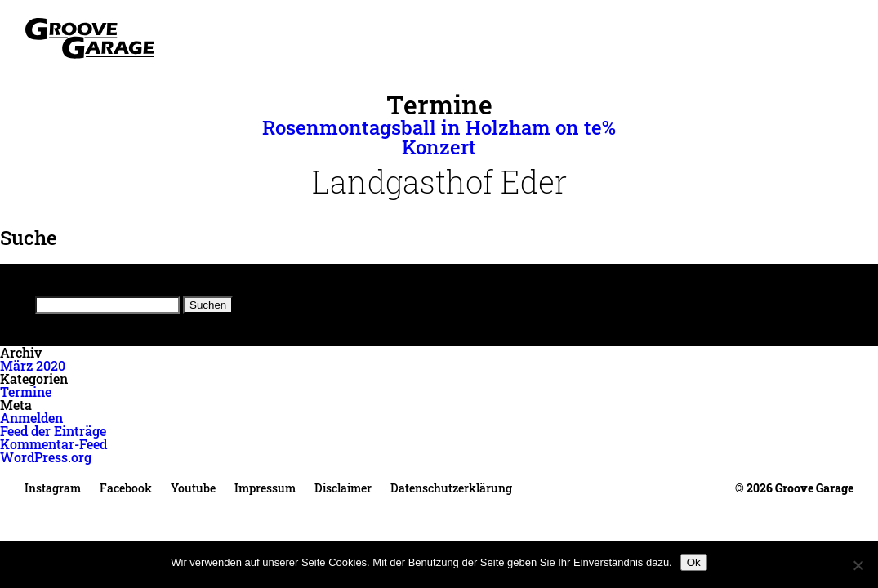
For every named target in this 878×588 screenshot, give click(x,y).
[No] (858, 565)
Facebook (126, 488)
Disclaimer (343, 488)
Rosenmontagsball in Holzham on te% (439, 127)
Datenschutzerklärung (451, 488)
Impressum (265, 488)
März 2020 (33, 365)
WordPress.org (46, 457)
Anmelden (31, 418)
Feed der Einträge (53, 431)
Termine (26, 392)
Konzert (439, 147)
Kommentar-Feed (53, 444)
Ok (694, 562)
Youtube (193, 488)
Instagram (53, 488)
